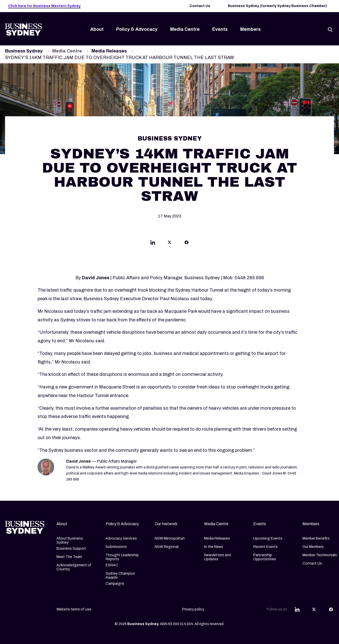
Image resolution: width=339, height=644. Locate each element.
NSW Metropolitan (170, 538)
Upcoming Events (268, 538)
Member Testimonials (320, 555)
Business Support (71, 549)
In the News (214, 547)
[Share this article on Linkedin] (153, 243)
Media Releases (217, 538)
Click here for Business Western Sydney (44, 6)
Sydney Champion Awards (120, 576)
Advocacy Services (121, 538)
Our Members (313, 547)
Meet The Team (69, 557)
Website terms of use (74, 609)
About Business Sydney (70, 540)
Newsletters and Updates (218, 557)
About (97, 29)
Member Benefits (316, 538)
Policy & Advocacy (137, 29)
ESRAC (112, 565)
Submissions (116, 547)
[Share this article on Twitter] (170, 243)
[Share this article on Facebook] (187, 243)
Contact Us (200, 6)
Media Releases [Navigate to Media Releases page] (109, 51)
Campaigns (115, 584)
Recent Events (266, 547)
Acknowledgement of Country (74, 567)
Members (250, 29)
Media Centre (185, 29)
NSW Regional (167, 547)
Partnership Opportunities (265, 557)
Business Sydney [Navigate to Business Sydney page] (24, 51)
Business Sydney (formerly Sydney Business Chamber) (277, 6)
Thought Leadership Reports (122, 557)
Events (220, 29)
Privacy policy (193, 609)
